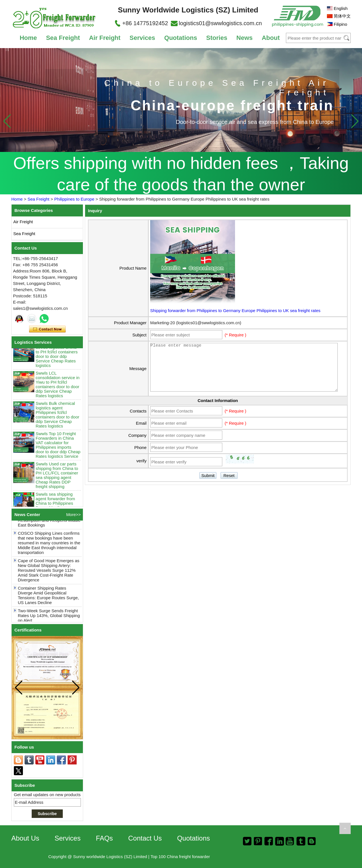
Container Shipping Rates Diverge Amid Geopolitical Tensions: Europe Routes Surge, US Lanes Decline (48, 598)
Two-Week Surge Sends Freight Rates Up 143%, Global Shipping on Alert (49, 618)
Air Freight (105, 38)
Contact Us (145, 838)
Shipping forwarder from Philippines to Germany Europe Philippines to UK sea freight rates (235, 311)
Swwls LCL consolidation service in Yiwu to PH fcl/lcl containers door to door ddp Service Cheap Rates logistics (58, 387)
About (271, 38)
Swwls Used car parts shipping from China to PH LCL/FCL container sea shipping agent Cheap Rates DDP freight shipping (57, 478)
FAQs (104, 838)
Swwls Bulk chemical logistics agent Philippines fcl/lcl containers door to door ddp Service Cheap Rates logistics (57, 417)
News (244, 38)
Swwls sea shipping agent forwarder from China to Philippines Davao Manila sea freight (55, 506)
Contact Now (47, 329)
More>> (74, 514)
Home (28, 38)
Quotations (181, 38)
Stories (217, 38)
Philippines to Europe (74, 199)
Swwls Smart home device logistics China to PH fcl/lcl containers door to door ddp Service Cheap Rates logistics (57, 357)
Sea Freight (63, 38)
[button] (355, 121)
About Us (25, 838)
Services (142, 38)
